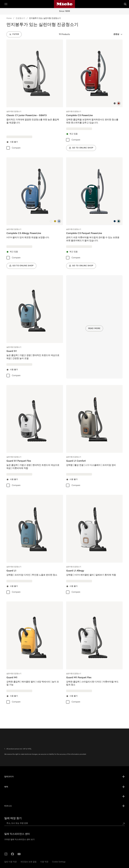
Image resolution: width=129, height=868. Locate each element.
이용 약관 (44, 862)
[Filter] (14, 34)
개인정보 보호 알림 (28, 862)
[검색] (125, 4)
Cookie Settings (59, 862)
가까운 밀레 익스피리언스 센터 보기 (19, 840)
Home (9, 18)
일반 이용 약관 (10, 862)
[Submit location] (124, 824)
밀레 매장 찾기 (13, 818)
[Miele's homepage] (64, 4)
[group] (35, 95)
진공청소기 (20, 18)
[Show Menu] (6, 4)
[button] (115, 103)
